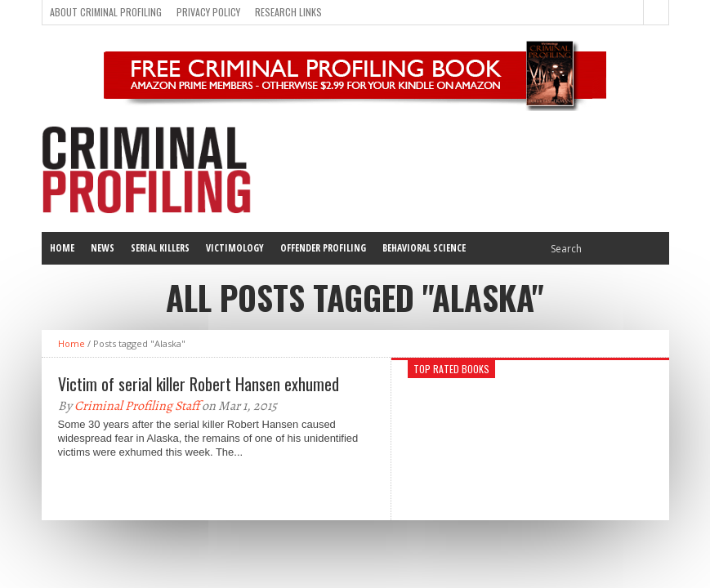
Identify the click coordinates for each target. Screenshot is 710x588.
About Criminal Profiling (106, 12)
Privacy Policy (208, 12)
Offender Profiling (323, 248)
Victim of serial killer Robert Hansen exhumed (199, 384)
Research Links (288, 12)
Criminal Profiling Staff (137, 406)
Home (62, 248)
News (103, 248)
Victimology (235, 248)
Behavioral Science (424, 248)
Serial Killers (160, 248)
